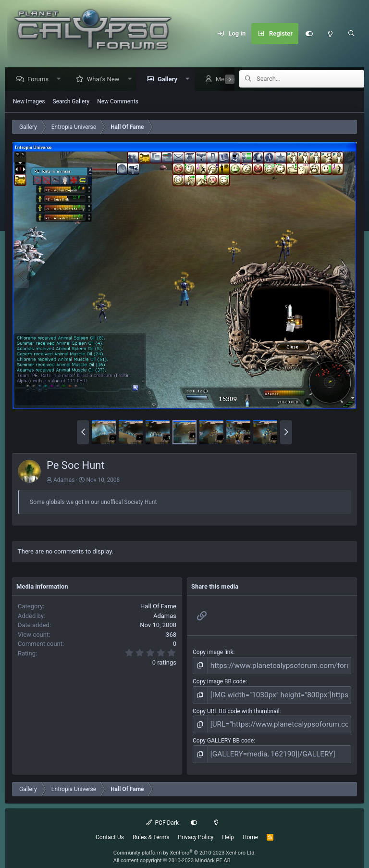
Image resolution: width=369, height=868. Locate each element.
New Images (29, 102)
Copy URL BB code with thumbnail (236, 707)
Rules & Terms (151, 828)
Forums (40, 80)
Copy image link (213, 653)
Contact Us (110, 828)
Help (228, 828)
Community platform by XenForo (185, 844)
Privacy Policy (196, 828)
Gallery (170, 80)
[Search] (351, 34)
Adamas (64, 480)
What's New (106, 80)
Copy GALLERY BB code (223, 734)
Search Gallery (71, 102)
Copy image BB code (219, 680)
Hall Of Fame (158, 607)
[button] (61, 80)
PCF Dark (162, 814)
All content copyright (172, 852)
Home (250, 828)
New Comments (118, 102)
